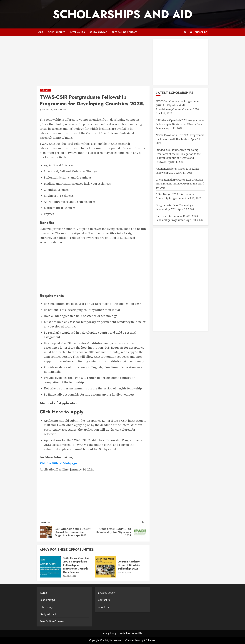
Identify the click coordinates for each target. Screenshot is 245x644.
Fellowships (46, 90)
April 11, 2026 (71, 576)
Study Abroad (98, 32)
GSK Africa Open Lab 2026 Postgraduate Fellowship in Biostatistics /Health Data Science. (76, 565)
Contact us (104, 600)
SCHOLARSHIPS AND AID (122, 14)
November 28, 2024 (49, 110)
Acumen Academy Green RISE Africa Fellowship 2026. (129, 565)
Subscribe (198, 32)
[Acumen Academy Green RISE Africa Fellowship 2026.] (105, 567)
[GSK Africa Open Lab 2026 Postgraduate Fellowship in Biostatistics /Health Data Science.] (50, 567)
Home (40, 32)
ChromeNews (133, 640)
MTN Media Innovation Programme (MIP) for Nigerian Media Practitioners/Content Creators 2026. (178, 105)
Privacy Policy (106, 593)
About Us (103, 607)
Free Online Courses (125, 32)
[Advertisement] (93, 62)
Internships (77, 32)
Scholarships (57, 32)
